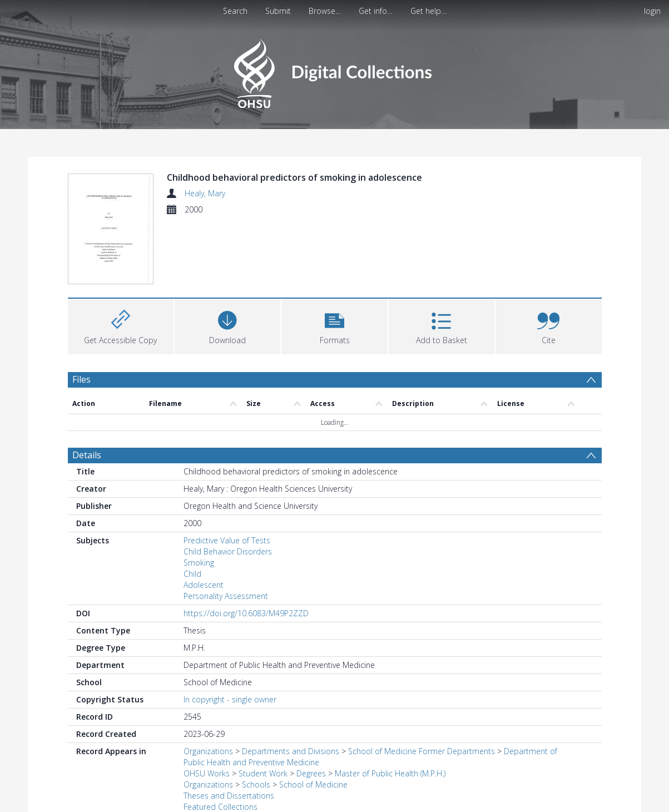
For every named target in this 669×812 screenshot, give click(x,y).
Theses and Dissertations (229, 796)
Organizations (208, 751)
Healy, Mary (205, 193)
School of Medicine (313, 784)
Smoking (199, 563)
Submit (278, 11)
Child (192, 574)
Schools (256, 784)
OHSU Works (207, 773)
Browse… (325, 11)
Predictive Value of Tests (227, 540)
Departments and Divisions (291, 751)
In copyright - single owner (230, 699)
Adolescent (204, 585)
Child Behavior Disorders (228, 551)
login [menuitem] (652, 11)
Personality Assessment (226, 596)
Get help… (428, 11)
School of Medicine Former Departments (422, 751)
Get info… (376, 11)
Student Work (263, 773)
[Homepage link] (334, 70)
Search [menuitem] (235, 11)
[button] (334, 325)
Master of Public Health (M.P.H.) (390, 773)
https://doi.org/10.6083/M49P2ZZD (246, 613)
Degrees (311, 773)
